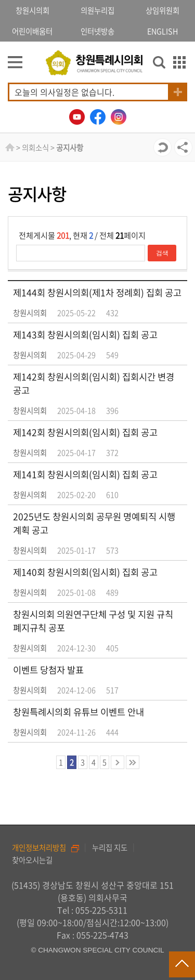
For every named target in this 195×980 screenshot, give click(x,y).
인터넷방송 (97, 31)
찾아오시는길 (32, 860)
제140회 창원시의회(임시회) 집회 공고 (85, 572)
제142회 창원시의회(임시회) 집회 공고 (85, 432)
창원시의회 (32, 10)
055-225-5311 (101, 910)
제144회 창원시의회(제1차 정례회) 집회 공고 (97, 293)
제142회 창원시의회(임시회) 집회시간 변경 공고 (94, 383)
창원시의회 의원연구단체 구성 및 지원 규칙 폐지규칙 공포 (93, 621)
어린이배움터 (32, 31)
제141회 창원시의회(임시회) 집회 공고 (85, 474)
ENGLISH (162, 31)
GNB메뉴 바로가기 (98, 1)
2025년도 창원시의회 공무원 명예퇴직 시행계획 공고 (94, 523)
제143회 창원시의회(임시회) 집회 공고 (85, 335)
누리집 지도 (110, 847)
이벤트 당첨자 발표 (48, 670)
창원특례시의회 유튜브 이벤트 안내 (79, 712)
